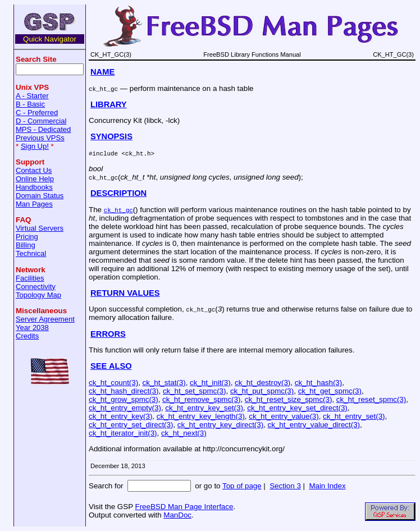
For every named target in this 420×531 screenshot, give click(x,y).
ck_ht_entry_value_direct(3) (314, 425)
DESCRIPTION (118, 193)
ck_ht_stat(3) (164, 383)
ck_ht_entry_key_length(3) (201, 416)
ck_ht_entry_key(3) (120, 416)
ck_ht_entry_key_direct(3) (220, 425)
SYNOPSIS (111, 136)
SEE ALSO (111, 366)
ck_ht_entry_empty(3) (125, 408)
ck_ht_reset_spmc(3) (371, 399)
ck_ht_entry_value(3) (284, 416)
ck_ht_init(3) (210, 383)
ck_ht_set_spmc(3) (195, 391)
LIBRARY (109, 104)
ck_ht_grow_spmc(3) (124, 399)
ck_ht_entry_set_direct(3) (131, 425)
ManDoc (177, 515)
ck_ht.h (138, 153)
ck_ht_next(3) (184, 433)
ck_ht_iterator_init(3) (123, 433)
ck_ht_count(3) (113, 383)
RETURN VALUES (125, 293)
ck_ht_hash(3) (318, 383)
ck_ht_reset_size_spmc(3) (289, 399)
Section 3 (285, 486)
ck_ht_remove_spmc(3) (201, 399)
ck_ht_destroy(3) (262, 383)
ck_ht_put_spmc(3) (262, 391)
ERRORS (108, 334)
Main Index (327, 486)
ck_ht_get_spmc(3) (330, 391)
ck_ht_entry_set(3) (354, 416)
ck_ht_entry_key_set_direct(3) (297, 408)
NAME (102, 72)
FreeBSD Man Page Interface (184, 507)
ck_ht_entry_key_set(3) (204, 408)
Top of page (242, 486)
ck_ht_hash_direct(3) (124, 391)
